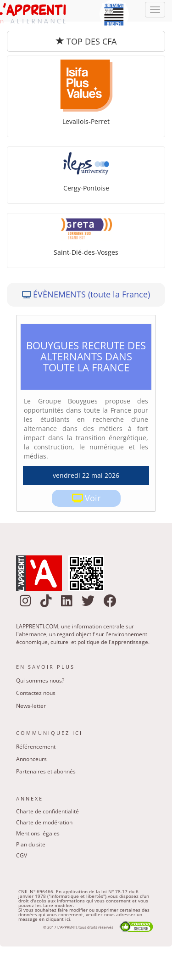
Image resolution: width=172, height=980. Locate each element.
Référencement (36, 747)
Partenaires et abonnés (46, 771)
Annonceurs (31, 759)
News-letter (31, 706)
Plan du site (31, 844)
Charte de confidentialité (47, 811)
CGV (22, 855)
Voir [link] (93, 498)
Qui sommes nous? (40, 680)
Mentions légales (38, 833)
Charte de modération (44, 822)
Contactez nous (36, 693)
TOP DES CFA (86, 41)
